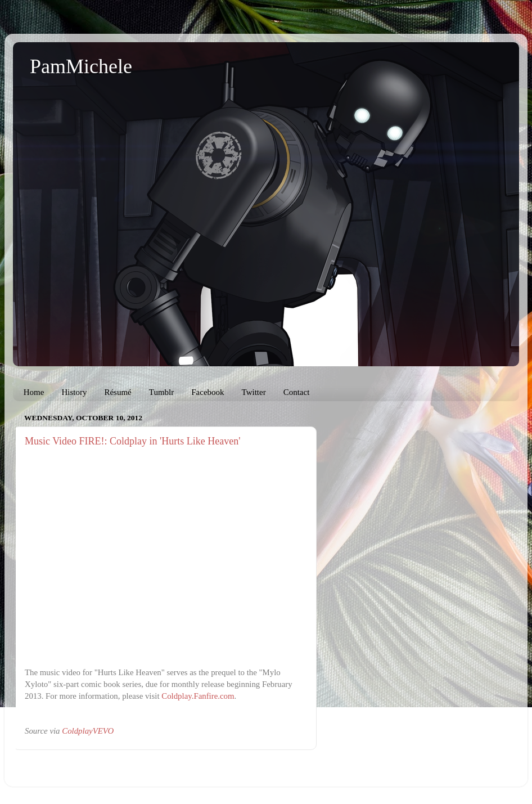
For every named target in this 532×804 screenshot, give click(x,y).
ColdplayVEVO (88, 731)
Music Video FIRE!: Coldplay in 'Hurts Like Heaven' (133, 441)
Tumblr (161, 392)
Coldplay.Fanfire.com (198, 696)
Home (34, 392)
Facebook (208, 392)
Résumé (118, 392)
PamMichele (81, 66)
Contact (297, 392)
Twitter (254, 392)
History (74, 392)
